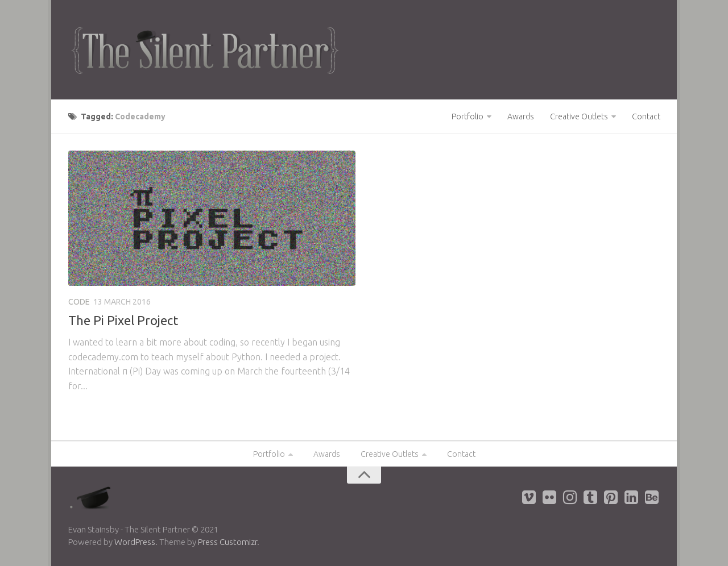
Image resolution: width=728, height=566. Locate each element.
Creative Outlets (579, 116)
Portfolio (468, 116)
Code (79, 302)
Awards (521, 116)
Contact (646, 116)
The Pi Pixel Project (123, 320)
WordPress (135, 542)
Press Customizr (227, 542)
